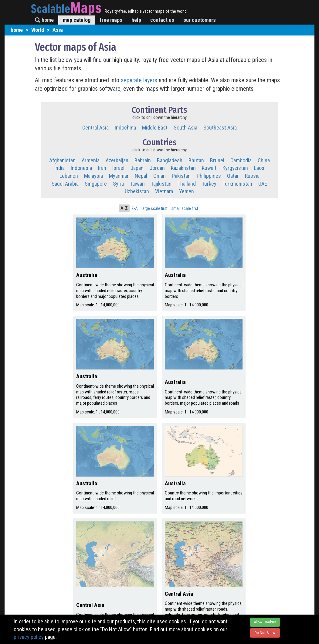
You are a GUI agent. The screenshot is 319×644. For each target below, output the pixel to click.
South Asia (185, 128)
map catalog (77, 20)
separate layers (140, 80)
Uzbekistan (137, 191)
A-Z (124, 208)
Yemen (187, 191)
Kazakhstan (183, 168)
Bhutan (196, 160)
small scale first (185, 208)
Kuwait (209, 168)
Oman (159, 176)
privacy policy (29, 637)
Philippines (209, 176)
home (44, 20)
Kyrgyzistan (235, 168)
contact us (162, 20)
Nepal (141, 176)
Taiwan (137, 184)
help (136, 20)
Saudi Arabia (65, 184)
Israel (118, 168)
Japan (137, 168)
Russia (252, 176)
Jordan (157, 168)
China (264, 160)
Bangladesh (170, 160)
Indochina (125, 128)
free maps (111, 20)
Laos (259, 168)
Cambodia (241, 160)
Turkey (209, 184)
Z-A (135, 208)
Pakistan (181, 176)
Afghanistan (62, 160)
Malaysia (93, 176)
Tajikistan (161, 184)
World (38, 30)
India (59, 168)
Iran (102, 168)
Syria (118, 184)
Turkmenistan (237, 184)
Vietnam (164, 191)
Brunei (217, 160)
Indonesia (81, 168)
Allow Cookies (265, 622)
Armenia (91, 160)
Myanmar (119, 176)
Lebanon (69, 176)
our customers (200, 20)
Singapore (96, 184)
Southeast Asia (220, 128)
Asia (58, 30)
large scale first (154, 208)
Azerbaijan (117, 160)
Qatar (233, 176)
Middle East (155, 128)
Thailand (187, 184)
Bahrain (143, 160)
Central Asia (95, 128)
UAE (263, 184)
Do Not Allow (265, 633)
